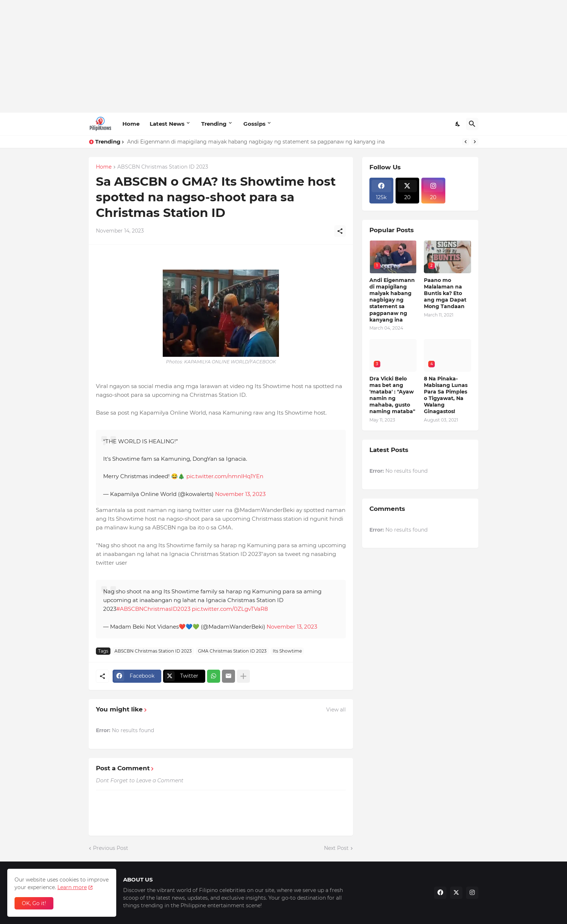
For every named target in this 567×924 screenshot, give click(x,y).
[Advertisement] (283, 56)
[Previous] (466, 142)
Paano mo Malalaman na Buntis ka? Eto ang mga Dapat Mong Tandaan (445, 293)
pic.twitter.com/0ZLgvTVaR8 (230, 609)
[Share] (340, 231)
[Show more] (243, 676)
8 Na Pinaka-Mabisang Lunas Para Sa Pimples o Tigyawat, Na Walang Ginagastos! (446, 395)
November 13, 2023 (240, 494)
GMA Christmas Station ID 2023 (232, 651)
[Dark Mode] (458, 124)
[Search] (472, 124)
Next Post (336, 848)
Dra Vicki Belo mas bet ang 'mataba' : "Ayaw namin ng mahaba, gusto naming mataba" (392, 395)
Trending (214, 124)
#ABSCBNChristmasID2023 (153, 609)
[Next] (475, 142)
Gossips (254, 124)
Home (131, 124)
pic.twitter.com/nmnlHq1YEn (225, 476)
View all (336, 710)
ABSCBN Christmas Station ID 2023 (163, 167)
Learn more (72, 887)
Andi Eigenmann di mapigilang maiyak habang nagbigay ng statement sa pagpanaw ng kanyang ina (256, 142)
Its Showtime (287, 651)
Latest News (167, 124)
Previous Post (111, 848)
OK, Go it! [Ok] (34, 903)
